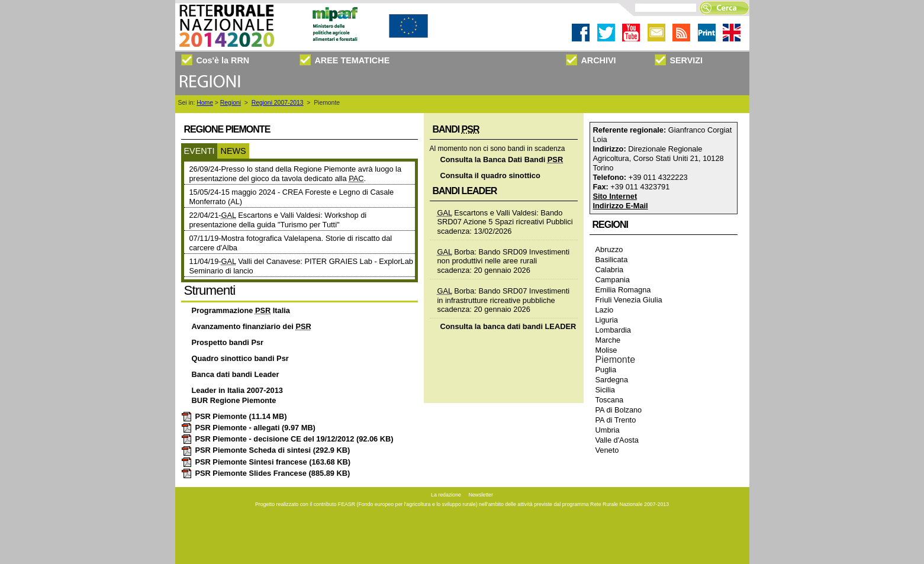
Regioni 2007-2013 (278, 103)
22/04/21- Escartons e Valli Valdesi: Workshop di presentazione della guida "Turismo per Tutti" (278, 220)
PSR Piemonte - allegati (248, 428)
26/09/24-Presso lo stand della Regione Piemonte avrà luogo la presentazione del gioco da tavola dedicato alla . (296, 174)
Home (205, 103)
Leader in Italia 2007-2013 (237, 390)
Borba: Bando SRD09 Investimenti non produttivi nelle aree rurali (504, 256)
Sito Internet (615, 196)
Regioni (231, 103)
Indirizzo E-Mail (621, 206)
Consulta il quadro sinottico (490, 175)
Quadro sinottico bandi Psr (240, 358)
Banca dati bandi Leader (236, 374)
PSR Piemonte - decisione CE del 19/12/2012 (287, 439)
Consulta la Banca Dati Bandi (502, 159)
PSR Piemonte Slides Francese (266, 473)
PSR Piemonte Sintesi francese (266, 462)
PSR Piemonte (234, 416)
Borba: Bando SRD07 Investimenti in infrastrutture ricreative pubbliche (504, 295)
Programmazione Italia (241, 310)
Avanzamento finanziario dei (252, 326)
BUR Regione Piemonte (234, 400)
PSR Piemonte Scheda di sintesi (266, 450)
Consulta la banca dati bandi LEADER (508, 326)
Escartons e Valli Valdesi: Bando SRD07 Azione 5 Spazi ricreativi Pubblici (505, 217)
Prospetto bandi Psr (228, 342)
